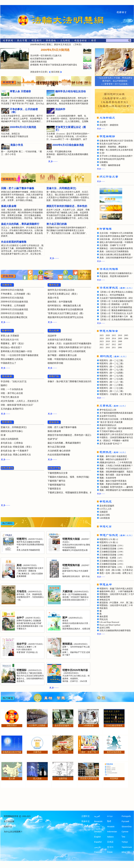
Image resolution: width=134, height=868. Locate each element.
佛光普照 (104, 617)
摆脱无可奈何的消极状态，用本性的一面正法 (70, 435)
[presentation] (87, 51)
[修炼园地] (51, 41)
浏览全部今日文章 (39, 72)
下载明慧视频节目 (56, 485)
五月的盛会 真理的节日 (12, 409)
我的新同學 (105, 597)
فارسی (97, 847)
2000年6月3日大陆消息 (12, 298)
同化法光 (104, 619)
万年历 (78, 45)
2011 (114, 347)
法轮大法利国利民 (10, 439)
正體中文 (86, 816)
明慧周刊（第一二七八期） (112, 370)
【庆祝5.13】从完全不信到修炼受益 (116, 307)
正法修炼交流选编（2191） (112, 546)
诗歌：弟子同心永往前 (12, 393)
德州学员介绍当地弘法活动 (61, 290)
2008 (120, 341)
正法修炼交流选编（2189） (112, 549)
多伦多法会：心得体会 (12, 443)
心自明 (103, 122)
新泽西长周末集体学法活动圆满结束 (65, 309)
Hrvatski (111, 827)
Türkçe (125, 842)
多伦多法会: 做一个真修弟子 (15, 451)
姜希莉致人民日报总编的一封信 (16, 351)
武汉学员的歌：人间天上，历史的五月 (20, 401)
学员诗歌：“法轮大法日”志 (14, 381)
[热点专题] (22, 41)
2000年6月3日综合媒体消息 (14, 302)
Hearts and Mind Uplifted (110, 625)
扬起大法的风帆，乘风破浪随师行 (64, 443)
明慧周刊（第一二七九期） (112, 379)
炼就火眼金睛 (54, 431)
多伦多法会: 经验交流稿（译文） (17, 447)
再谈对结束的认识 (108, 425)
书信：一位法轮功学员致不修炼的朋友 (20, 355)
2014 (114, 338)
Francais (98, 852)
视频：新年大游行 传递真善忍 (113, 456)
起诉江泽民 (105, 515)
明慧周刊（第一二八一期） (112, 382)
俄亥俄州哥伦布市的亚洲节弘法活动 (65, 317)
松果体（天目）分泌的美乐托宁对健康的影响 (70, 344)
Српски (125, 832)
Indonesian (112, 832)
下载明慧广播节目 (56, 481)
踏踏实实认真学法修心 (12, 431)
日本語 (110, 842)
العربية (97, 816)
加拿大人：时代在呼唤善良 (112, 295)
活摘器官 (104, 512)
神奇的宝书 (105, 600)
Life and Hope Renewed (109, 622)
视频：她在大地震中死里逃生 (113, 481)
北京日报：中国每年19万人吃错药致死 (67, 351)
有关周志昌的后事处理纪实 (14, 317)
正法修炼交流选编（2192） (112, 561)
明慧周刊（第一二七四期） (112, 373)
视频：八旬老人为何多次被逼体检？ (116, 466)
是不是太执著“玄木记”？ (111, 444)
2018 (108, 341)
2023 (102, 341)
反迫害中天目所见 (108, 416)
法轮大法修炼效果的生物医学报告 (115, 630)
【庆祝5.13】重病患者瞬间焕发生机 (116, 310)
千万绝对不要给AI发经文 (111, 431)
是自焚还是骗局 (107, 506)
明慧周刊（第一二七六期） (112, 376)
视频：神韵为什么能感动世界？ (114, 459)
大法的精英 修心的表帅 (59, 451)
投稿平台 (8, 827)
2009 (120, 338)
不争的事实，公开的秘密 (13, 306)
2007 (120, 344)
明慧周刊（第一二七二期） (112, 364)
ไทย (123, 837)
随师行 (4, 385)
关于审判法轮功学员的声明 (112, 159)
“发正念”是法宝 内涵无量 (111, 422)
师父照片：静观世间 (109, 125)
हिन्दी (109, 821)
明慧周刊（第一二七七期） (112, 388)
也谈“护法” (53, 439)
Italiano (110, 837)
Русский (125, 821)
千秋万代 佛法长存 (10, 397)
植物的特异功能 (55, 363)
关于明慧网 (9, 822)
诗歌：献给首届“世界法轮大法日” (17, 405)
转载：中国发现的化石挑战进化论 (64, 359)
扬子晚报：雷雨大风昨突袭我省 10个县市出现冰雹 (72, 347)
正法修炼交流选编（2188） (112, 555)
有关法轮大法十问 (10, 340)
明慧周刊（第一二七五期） (112, 367)
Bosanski (98, 821)
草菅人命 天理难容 (10, 336)
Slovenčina (127, 827)
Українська (127, 847)
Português (126, 816)
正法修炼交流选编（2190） (112, 552)
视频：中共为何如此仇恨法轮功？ (115, 469)
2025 (102, 335)
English (98, 837)
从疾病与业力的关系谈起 (60, 340)
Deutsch (98, 832)
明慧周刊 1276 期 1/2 (109, 539)
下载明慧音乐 (54, 489)
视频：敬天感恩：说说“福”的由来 (115, 475)
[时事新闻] (7, 41)
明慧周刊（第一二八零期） (112, 385)
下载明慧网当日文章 (58, 473)
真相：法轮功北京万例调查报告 (114, 251)
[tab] (86, 52)
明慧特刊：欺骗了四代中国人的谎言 (116, 589)
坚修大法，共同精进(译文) (14, 427)
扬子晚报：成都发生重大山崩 (62, 355)
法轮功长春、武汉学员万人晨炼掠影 (116, 239)
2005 (126, 335)
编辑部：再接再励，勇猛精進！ (114, 147)
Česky (97, 827)
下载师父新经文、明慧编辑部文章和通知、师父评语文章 (75, 493)
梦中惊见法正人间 (108, 410)
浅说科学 (52, 336)
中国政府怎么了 (8, 363)
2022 (102, 344)
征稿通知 (104, 162)
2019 (108, 338)
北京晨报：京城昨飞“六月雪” (113, 245)
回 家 (3, 435)
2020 (108, 335)
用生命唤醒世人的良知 (12, 359)
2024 (102, 338)
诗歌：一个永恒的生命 (12, 389)
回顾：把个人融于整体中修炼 (62, 427)
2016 (108, 347)
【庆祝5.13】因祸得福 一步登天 (114, 304)
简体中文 (86, 821)
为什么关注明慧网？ (13, 832)
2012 (114, 344)
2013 (114, 341)
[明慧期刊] (36, 41)
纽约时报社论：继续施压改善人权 (64, 306)
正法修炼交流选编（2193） (112, 564)
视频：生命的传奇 (108, 478)
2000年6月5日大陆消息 (12, 290)
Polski (110, 852)
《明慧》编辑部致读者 (110, 165)
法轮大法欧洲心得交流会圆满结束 (115, 255)
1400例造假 (105, 518)
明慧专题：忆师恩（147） (111, 558)
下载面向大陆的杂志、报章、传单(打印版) (68, 477)
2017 (108, 344)
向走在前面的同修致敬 (59, 455)
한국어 (110, 847)
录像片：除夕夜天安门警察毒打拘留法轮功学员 (71, 381)
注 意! (102, 153)
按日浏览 (55, 72)
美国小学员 (53, 298)
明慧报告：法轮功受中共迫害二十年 (116, 605)
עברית (110, 816)
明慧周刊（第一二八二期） (112, 391)
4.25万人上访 (105, 509)
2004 (126, 338)
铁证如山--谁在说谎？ (11, 347)
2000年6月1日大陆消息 (12, 313)
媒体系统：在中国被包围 (60, 302)
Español (98, 842)
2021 (102, 347)
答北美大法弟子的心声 (110, 144)
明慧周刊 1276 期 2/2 (109, 542)
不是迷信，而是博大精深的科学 (114, 276)
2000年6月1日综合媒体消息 (14, 309)
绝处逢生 (104, 608)
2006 (120, 347)
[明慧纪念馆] (81, 41)
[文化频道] (65, 41)
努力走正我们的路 (56, 447)
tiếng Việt (126, 852)
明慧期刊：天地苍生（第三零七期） (116, 394)
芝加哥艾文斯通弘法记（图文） (63, 294)
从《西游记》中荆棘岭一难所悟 (114, 441)
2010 (120, 335)
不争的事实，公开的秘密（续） (16, 294)
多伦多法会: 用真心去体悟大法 (16, 455)
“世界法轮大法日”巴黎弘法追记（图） (66, 313)
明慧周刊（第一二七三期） (112, 360)
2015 (114, 335)
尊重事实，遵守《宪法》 (13, 344)
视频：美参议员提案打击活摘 (113, 484)
